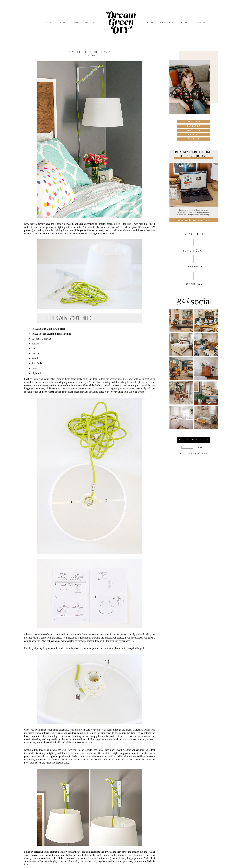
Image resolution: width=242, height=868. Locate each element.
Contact (202, 22)
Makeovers (168, 22)
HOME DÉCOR (194, 251)
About (186, 22)
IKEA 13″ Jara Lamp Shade (47, 334)
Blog (63, 22)
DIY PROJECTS (194, 234)
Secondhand (194, 284)
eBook (150, 22)
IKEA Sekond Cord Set (44, 329)
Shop (75, 22)
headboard (78, 224)
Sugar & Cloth (85, 230)
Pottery (91, 22)
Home (50, 22)
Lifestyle (194, 267)
